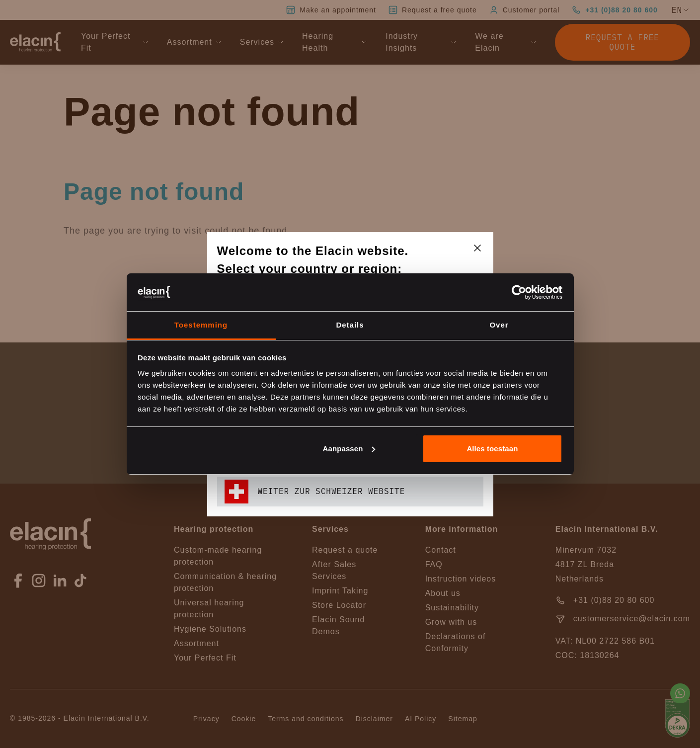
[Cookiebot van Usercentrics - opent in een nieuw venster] (519, 292)
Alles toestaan (492, 449)
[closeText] (477, 248)
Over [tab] (499, 325)
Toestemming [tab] (201, 325)
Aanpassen (349, 449)
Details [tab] (350, 325)
